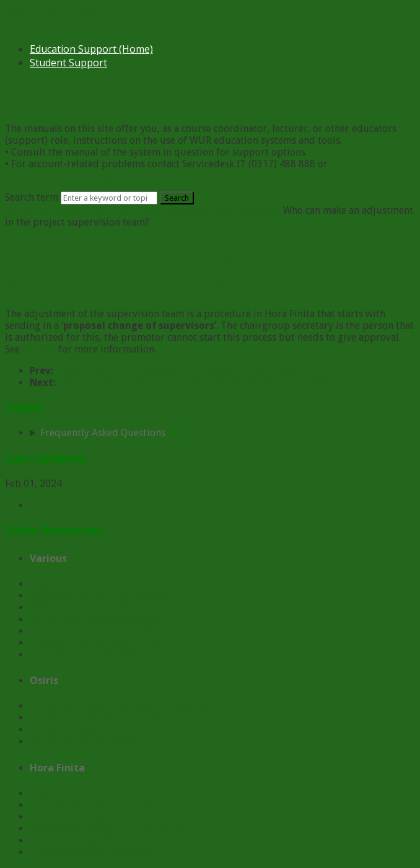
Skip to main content (53, 12)
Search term (32, 197)
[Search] (109, 198)
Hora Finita (115, 210)
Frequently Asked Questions (221, 210)
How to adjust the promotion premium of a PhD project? (183, 371)
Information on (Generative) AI (98, 655)
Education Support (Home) (91, 49)
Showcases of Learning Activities (102, 596)
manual (39, 349)
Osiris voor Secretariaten (85, 741)
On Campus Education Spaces (95, 619)
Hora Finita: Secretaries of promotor (111, 840)
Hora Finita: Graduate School (94, 852)
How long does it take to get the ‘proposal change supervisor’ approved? (220, 383)
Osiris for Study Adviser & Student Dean (119, 718)
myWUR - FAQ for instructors (95, 643)
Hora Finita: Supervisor (81, 817)
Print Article (57, 505)
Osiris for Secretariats (78, 730)
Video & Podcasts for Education (100, 607)
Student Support (68, 63)
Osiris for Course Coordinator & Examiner (124, 706)
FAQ (149, 210)
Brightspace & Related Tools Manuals (112, 584)
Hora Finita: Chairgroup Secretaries (109, 829)
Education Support (47, 210)
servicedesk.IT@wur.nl (55, 176)
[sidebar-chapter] (222, 433)
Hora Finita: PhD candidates (91, 805)
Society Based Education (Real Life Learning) (128, 631)
